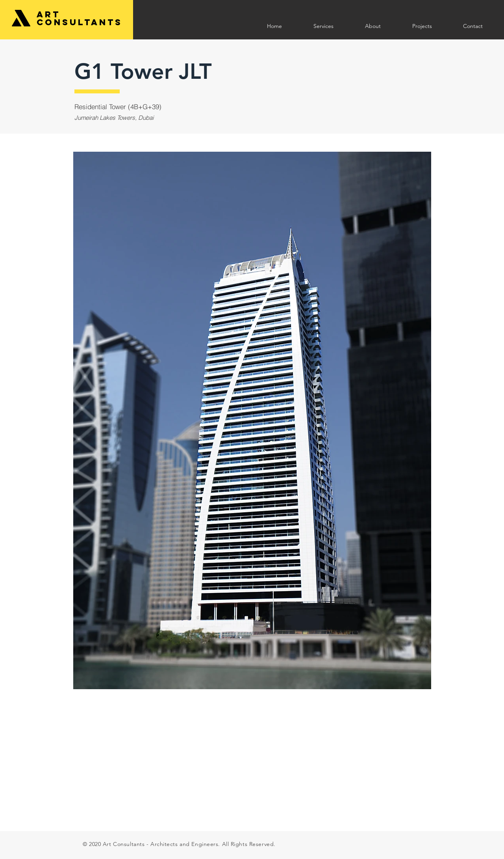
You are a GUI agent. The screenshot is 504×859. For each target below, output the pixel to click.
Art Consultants (80, 18)
